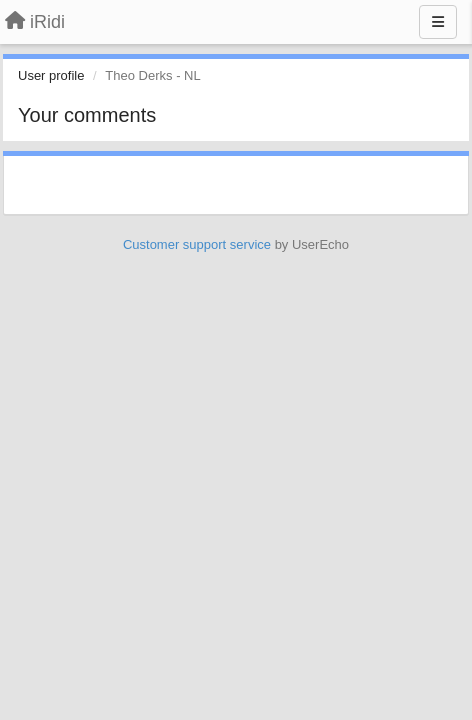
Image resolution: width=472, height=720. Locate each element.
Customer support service (197, 244)
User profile (51, 75)
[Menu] (438, 22)
